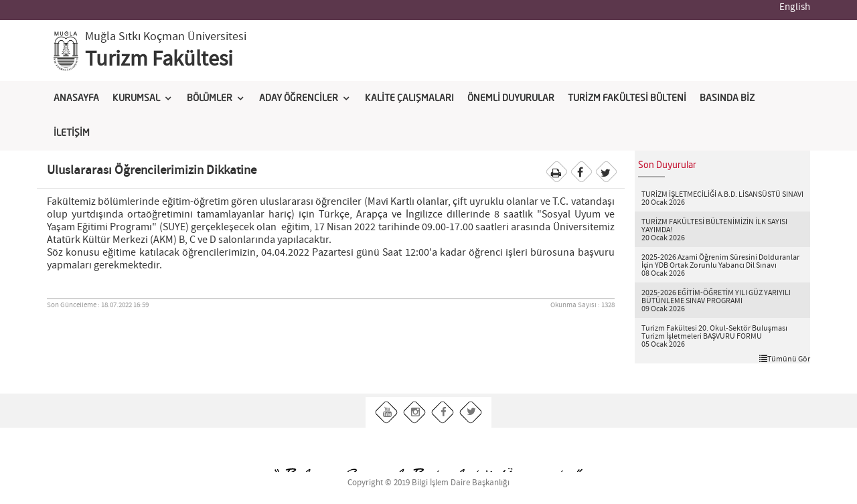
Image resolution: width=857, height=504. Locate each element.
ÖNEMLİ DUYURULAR (511, 98)
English (795, 7)
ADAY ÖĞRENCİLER (299, 98)
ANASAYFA (76, 98)
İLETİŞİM (72, 133)
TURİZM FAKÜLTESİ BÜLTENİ (627, 98)
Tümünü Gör (785, 359)
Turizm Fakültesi (159, 60)
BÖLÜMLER (210, 98)
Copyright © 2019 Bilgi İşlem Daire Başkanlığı (428, 483)
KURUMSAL (136, 98)
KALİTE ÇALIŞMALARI (409, 98)
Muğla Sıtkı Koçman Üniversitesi (166, 37)
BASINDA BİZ (727, 98)
